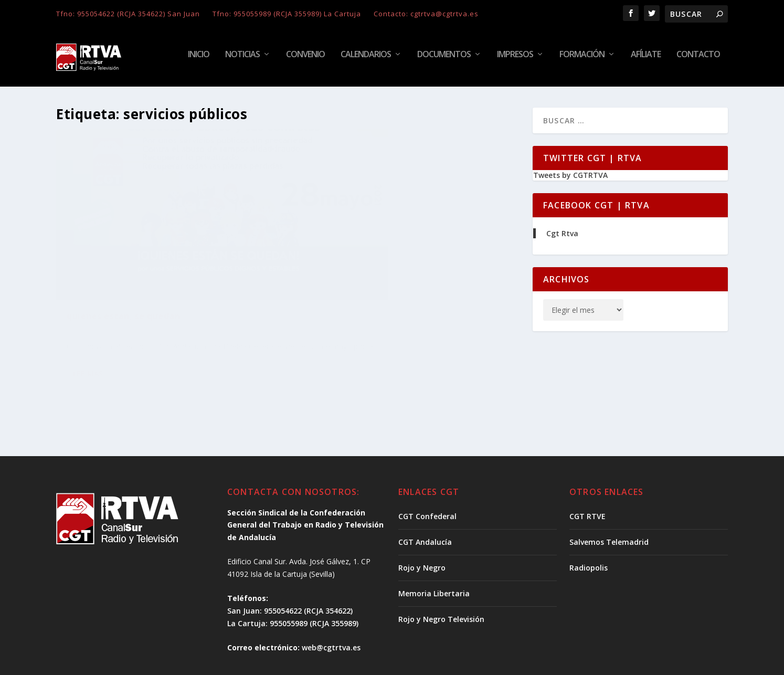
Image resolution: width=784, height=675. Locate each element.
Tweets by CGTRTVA (570, 181)
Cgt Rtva (562, 240)
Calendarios (366, 61)
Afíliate (646, 61)
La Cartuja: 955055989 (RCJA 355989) (293, 578)
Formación (582, 61)
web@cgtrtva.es (331, 602)
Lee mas (88, 357)
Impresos (515, 61)
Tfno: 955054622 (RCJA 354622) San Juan (128, 14)
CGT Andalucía (425, 497)
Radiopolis (589, 523)
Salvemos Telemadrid (609, 497)
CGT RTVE (587, 471)
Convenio (305, 61)
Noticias (242, 61)
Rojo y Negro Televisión (441, 574)
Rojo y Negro (422, 523)
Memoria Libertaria (434, 548)
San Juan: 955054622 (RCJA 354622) (290, 566)
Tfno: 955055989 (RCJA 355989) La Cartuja (287, 14)
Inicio (199, 61)
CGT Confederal (427, 471)
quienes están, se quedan (123, 287)
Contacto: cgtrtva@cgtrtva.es (426, 14)
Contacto (698, 61)
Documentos (444, 61)
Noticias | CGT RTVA (169, 303)
